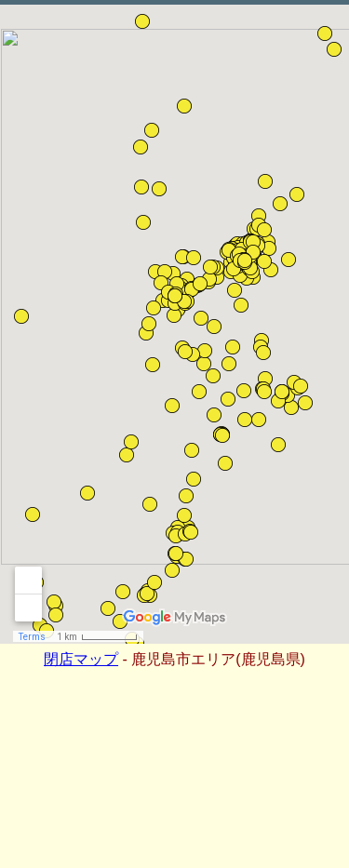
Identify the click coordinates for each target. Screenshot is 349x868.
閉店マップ (81, 659)
